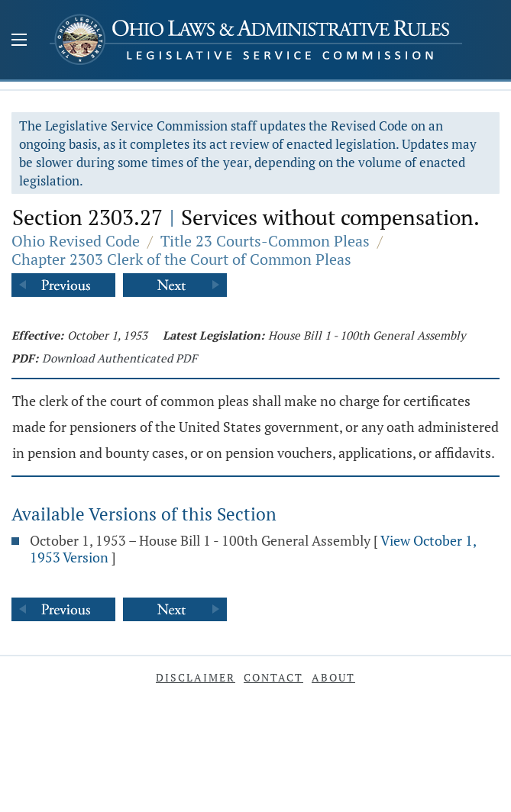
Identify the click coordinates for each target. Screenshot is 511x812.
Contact (273, 677)
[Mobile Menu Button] (19, 41)
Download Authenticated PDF (120, 358)
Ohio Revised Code (76, 241)
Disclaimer (196, 677)
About (333, 677)
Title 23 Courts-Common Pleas (265, 241)
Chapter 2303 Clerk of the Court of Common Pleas (181, 259)
